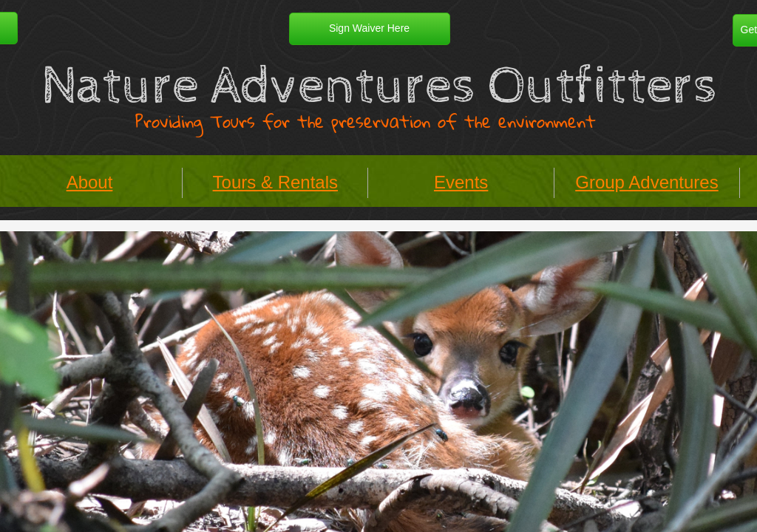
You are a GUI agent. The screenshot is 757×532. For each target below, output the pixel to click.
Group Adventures (646, 182)
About (90, 182)
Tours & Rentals (275, 182)
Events (461, 182)
